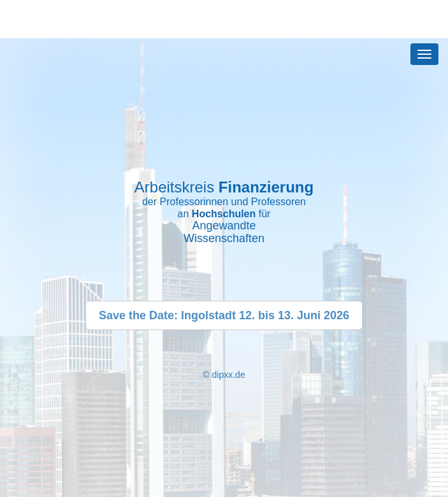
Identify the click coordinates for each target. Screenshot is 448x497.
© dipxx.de (224, 375)
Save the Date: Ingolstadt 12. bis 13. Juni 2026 (224, 315)
